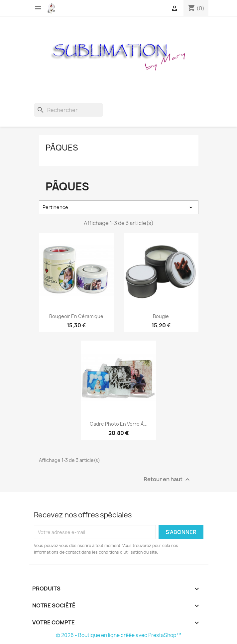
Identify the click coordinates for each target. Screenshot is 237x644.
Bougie (161, 316)
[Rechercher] (68, 110)
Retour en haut (168, 480)
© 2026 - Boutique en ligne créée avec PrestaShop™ (118, 635)
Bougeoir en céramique (76, 316)
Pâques (62, 148)
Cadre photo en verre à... (119, 424)
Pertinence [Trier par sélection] (119, 207)
